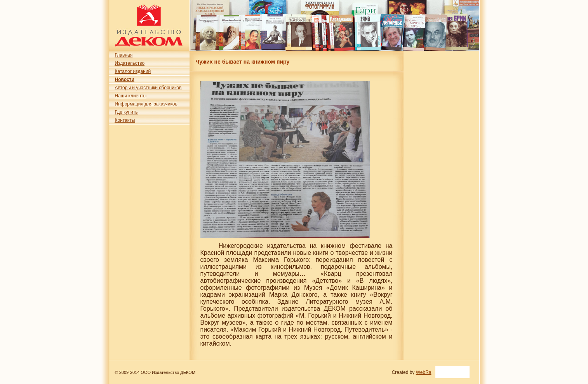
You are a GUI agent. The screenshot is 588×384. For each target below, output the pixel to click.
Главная (124, 55)
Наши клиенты (131, 96)
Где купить (126, 112)
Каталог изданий (133, 71)
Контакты (125, 120)
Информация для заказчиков (146, 104)
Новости (125, 80)
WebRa (424, 372)
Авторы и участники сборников (148, 88)
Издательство (130, 63)
